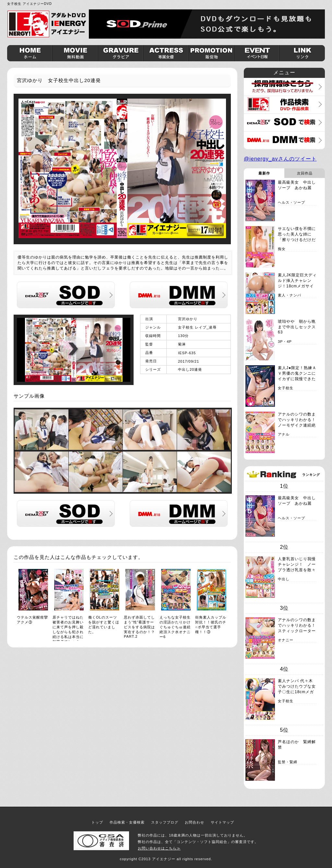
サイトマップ (222, 822)
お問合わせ (195, 822)
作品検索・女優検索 (127, 822)
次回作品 (305, 173)
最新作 (264, 173)
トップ (97, 822)
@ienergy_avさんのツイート (280, 159)
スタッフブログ (165, 822)
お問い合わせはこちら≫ (159, 848)
